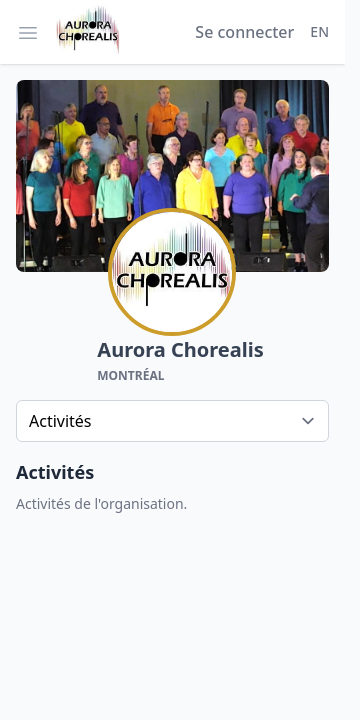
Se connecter (244, 32)
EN (319, 31)
